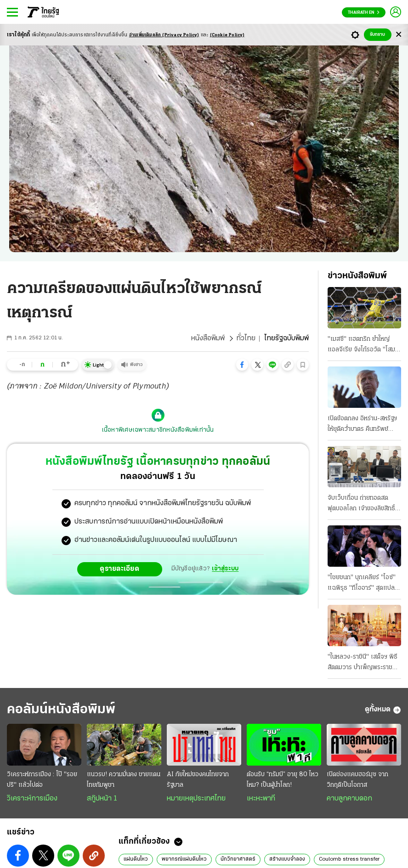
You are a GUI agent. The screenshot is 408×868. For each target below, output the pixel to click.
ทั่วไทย (246, 338)
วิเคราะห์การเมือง (32, 799)
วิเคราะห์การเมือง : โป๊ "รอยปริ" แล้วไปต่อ (42, 780)
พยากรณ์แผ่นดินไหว (184, 859)
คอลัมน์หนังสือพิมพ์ (61, 710)
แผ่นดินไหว (136, 859)
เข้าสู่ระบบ (225, 569)
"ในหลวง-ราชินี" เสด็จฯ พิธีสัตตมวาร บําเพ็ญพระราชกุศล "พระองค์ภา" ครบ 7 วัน (364, 663)
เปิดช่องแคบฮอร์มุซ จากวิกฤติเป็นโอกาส (357, 780)
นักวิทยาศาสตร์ (238, 859)
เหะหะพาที (261, 799)
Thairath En (364, 13)
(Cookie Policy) (227, 35)
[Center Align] (399, 35)
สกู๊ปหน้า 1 (102, 799)
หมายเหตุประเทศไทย (196, 799)
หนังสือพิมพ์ (208, 338)
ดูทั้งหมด (383, 710)
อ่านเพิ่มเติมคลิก (164, 35)
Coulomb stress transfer (349, 859)
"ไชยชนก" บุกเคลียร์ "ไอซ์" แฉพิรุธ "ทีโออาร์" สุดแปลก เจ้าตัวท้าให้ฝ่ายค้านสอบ (363, 584)
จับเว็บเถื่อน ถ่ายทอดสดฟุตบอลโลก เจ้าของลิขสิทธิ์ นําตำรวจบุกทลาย (361, 504)
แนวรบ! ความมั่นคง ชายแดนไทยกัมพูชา (124, 780)
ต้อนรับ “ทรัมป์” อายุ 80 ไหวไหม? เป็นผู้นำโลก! (283, 780)
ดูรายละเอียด (119, 569)
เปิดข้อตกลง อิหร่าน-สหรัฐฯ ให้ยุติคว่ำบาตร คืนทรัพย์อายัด (362, 425)
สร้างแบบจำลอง (287, 859)
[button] (242, 365)
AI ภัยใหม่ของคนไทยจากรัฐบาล (198, 780)
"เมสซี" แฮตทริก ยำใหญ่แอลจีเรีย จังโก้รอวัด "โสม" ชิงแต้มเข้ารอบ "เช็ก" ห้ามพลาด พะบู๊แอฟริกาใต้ (363, 345)
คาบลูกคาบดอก (349, 799)
